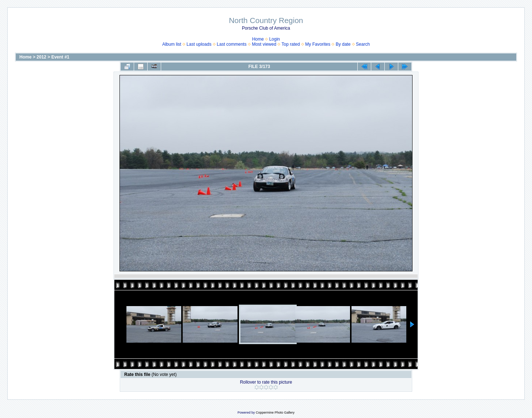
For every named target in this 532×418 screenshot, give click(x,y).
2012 (41, 57)
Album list (172, 44)
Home (258, 39)
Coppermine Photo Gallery (275, 413)
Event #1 (60, 57)
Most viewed (264, 44)
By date (343, 44)
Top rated (291, 44)
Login (275, 39)
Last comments (231, 44)
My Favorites (318, 44)
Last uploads (199, 44)
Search (363, 44)
